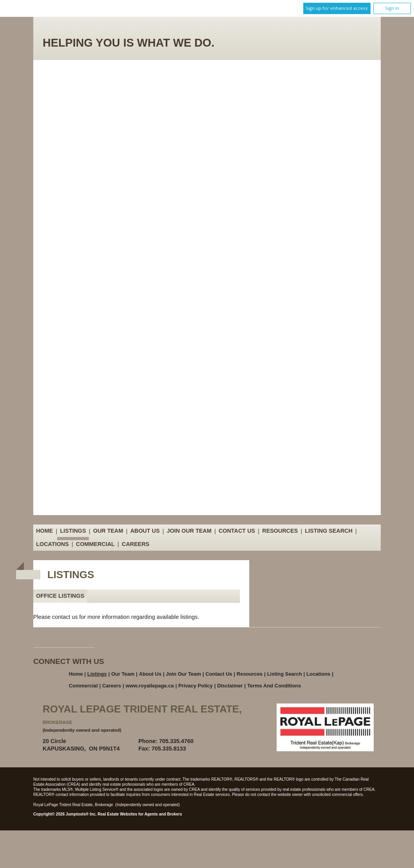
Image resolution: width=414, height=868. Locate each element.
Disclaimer (230, 686)
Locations (52, 544)
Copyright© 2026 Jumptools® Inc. (65, 814)
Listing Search (329, 531)
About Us (145, 531)
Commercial (95, 544)
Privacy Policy (196, 686)
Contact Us (237, 531)
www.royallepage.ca (150, 686)
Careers (135, 544)
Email (220, 741)
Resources (280, 531)
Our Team (108, 531)
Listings (73, 531)
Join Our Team (189, 531)
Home (44, 531)
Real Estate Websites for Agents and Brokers (140, 814)
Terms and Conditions (274, 686)
